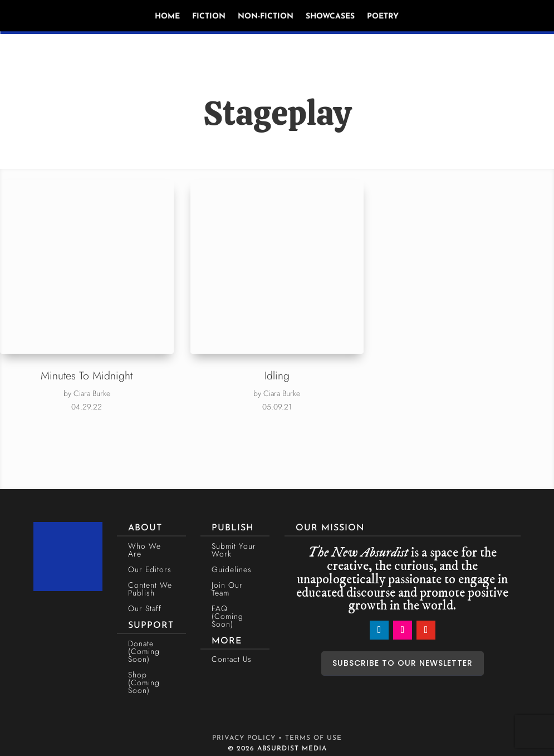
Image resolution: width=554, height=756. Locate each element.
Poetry (383, 17)
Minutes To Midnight (87, 375)
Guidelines (232, 569)
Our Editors (150, 569)
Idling (277, 375)
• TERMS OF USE (310, 738)
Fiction (209, 17)
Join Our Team (227, 589)
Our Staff (145, 608)
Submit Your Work (234, 550)
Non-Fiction (266, 17)
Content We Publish (150, 589)
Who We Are (144, 550)
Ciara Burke (92, 393)
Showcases (330, 17)
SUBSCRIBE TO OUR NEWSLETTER (403, 663)
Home (167, 17)
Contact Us (232, 659)
